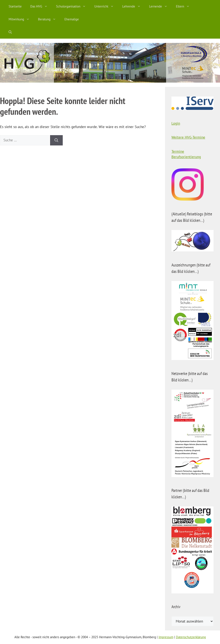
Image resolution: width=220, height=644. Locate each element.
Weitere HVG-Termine (188, 137)
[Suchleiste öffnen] (10, 32)
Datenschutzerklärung (191, 637)
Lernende (160, 6)
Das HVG (41, 6)
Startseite (15, 6)
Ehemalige (72, 19)
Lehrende (134, 6)
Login (176, 123)
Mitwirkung (21, 19)
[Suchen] (56, 140)
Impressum (166, 637)
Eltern (185, 6)
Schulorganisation (73, 6)
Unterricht (106, 6)
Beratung (49, 19)
